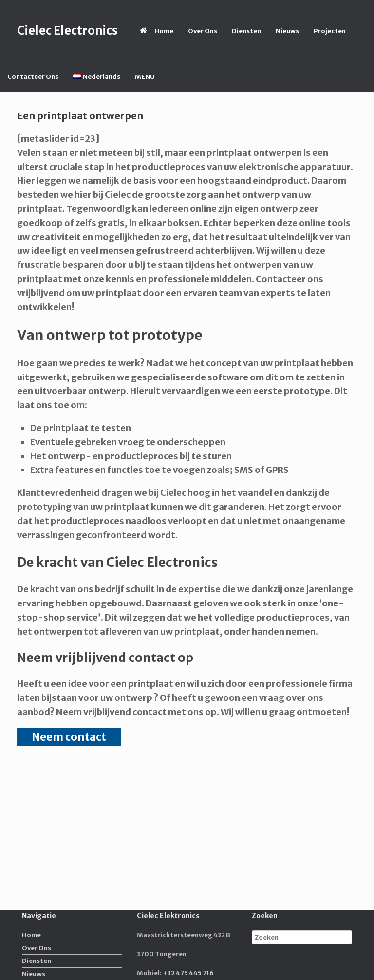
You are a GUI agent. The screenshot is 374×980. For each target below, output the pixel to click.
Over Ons (203, 31)
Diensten (246, 31)
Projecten (330, 31)
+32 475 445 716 (188, 973)
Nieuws (287, 31)
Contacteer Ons (33, 77)
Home (157, 31)
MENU (145, 77)
